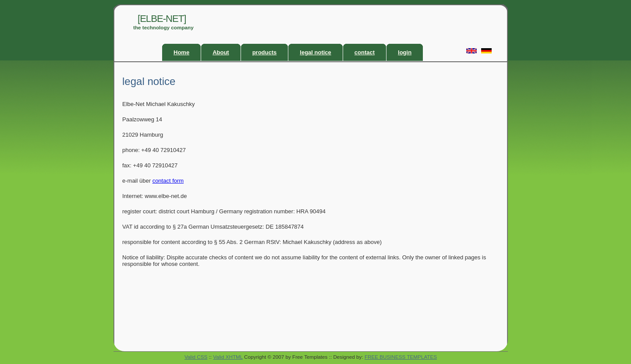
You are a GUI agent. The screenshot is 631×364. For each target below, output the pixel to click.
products (265, 52)
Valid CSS (196, 357)
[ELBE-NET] (162, 19)
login (405, 52)
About (221, 52)
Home (181, 52)
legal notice (315, 52)
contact (365, 52)
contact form (168, 181)
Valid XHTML (228, 357)
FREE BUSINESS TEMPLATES (401, 357)
